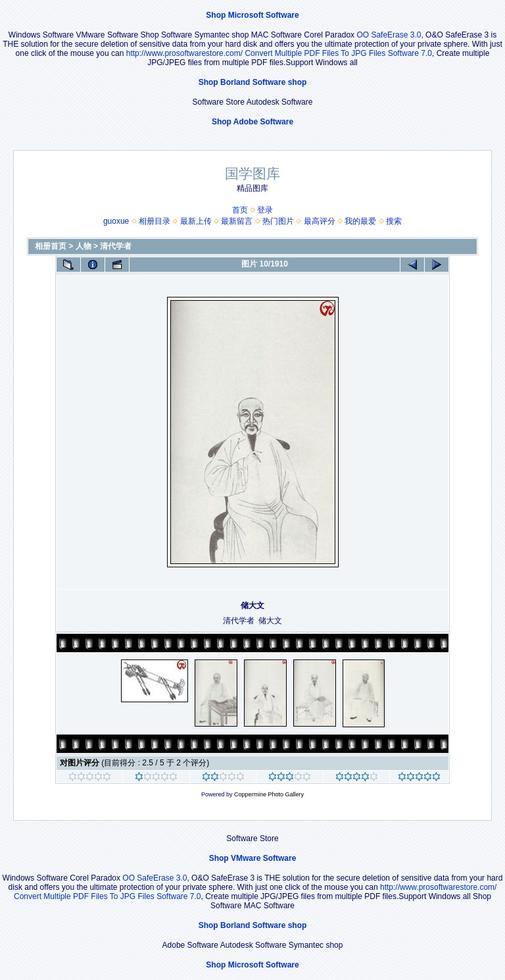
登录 (265, 210)
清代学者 (116, 246)
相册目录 (155, 221)
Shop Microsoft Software (252, 15)
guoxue (116, 221)
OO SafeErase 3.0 (389, 35)
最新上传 (196, 221)
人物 (84, 246)
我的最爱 (360, 221)
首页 (240, 210)
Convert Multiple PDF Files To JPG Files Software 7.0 (338, 53)
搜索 (394, 221)
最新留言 (237, 221)
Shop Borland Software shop (253, 82)
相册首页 (51, 246)
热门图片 (278, 221)
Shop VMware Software (253, 858)
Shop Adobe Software (252, 122)
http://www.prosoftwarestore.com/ (184, 53)
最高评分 (320, 221)
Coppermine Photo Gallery (269, 794)
